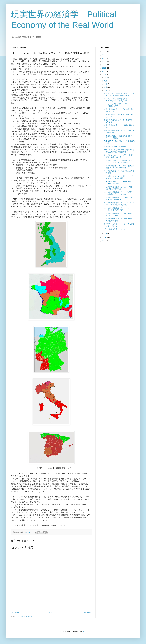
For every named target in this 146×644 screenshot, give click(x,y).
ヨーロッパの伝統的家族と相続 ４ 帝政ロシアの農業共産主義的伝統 (119, 94)
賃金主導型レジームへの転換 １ (117, 147)
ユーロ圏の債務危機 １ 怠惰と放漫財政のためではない (119, 220)
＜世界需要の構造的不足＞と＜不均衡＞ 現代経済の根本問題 (120, 188)
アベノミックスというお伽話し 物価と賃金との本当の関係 (119, 156)
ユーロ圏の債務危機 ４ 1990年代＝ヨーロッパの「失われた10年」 (119, 204)
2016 (104, 68)
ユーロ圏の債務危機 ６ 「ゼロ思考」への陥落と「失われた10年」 (119, 193)
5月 (106, 81)
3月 (106, 87)
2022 (104, 52)
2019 (104, 58)
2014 (104, 75)
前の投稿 (87, 612)
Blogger (86, 632)
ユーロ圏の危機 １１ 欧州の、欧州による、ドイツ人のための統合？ (119, 161)
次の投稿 (15, 612)
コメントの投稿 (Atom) (24, 616)
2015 (104, 71)
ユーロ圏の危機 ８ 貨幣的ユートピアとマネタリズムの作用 (119, 177)
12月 (106, 77)
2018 (104, 61)
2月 (106, 91)
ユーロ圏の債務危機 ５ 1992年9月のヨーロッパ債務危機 (119, 198)
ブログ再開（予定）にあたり (115, 229)
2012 (104, 241)
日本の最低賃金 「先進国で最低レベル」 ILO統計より (118, 137)
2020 (104, 55)
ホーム (51, 612)
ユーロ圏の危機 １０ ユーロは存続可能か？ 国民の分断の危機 (119, 167)
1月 (106, 233)
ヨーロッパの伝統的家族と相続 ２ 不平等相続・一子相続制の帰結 (119, 100)
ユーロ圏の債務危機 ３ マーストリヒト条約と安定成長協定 (119, 209)
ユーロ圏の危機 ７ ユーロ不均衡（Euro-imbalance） (117, 183)
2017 (104, 65)
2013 (104, 238)
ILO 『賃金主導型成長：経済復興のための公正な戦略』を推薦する (119, 151)
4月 (106, 84)
